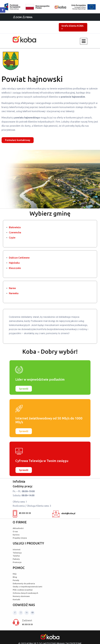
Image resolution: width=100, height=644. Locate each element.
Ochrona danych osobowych (25, 593)
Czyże (12, 238)
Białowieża (15, 227)
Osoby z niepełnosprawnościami (27, 587)
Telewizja (17, 553)
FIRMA (27, 17)
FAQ (15, 574)
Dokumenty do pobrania (24, 583)
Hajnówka (14, 263)
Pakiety (16, 559)
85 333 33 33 (22, 514)
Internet (17, 549)
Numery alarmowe (21, 596)
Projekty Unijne (20, 538)
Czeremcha (15, 232)
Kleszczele (15, 268)
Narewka (14, 293)
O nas (15, 531)
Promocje (17, 562)
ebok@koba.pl (64, 514)
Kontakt (16, 599)
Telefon (16, 556)
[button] (3, 10)
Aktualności (18, 528)
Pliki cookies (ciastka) (23, 590)
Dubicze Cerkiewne (19, 258)
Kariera (16, 535)
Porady (16, 580)
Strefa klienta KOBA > (72, 27)
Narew (12, 288)
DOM (17, 17)
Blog (15, 577)
